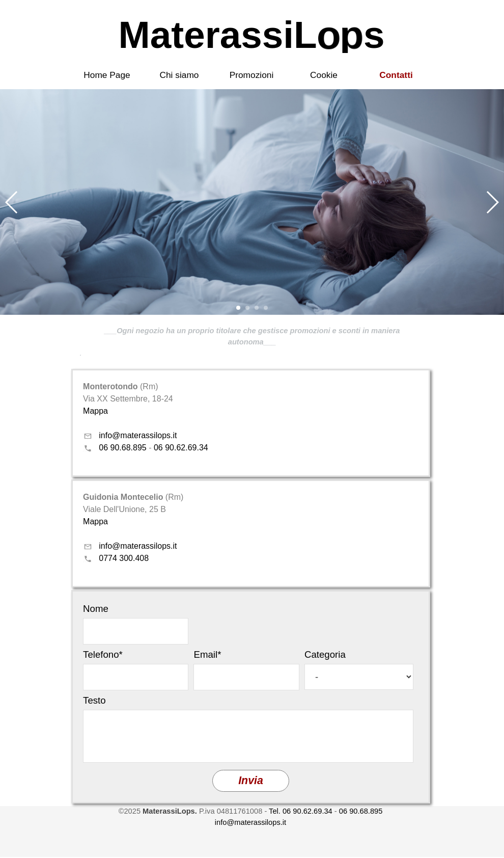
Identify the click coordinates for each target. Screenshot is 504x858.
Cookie (324, 75)
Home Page (107, 75)
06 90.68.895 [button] (122, 448)
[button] (12, 202)
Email (207, 654)
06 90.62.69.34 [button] (181, 448)
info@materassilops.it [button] (138, 435)
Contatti (396, 75)
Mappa (95, 411)
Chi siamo (179, 75)
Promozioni (252, 75)
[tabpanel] (252, 342)
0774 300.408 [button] (124, 558)
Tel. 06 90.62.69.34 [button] (301, 811)
